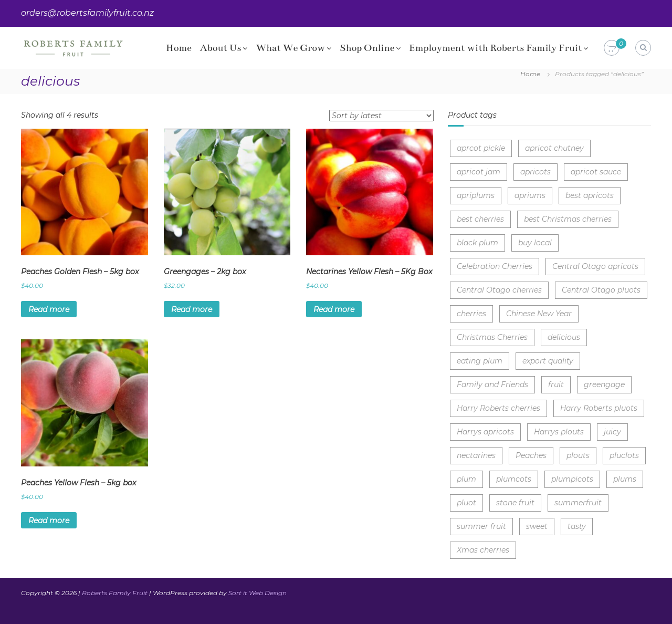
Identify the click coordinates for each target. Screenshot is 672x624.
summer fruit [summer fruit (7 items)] (481, 526)
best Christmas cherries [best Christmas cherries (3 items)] (568, 219)
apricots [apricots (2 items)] (535, 172)
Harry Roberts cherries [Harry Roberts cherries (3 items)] (498, 408)
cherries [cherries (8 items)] (471, 314)
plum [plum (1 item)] (466, 479)
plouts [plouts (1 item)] (578, 455)
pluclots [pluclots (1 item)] (624, 455)
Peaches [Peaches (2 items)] (531, 455)
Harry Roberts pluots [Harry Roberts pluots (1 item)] (599, 408)
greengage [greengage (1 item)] (604, 384)
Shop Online (367, 48)
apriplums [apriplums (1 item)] (476, 195)
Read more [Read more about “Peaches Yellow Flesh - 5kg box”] (49, 521)
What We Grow (290, 48)
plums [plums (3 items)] (625, 479)
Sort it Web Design (258, 593)
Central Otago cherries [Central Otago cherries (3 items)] (499, 290)
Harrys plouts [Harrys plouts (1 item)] (559, 432)
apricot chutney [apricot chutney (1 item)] (554, 148)
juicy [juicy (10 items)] (612, 432)
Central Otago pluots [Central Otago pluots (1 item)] (601, 290)
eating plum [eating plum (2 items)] (480, 361)
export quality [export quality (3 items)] (548, 361)
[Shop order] (381, 116)
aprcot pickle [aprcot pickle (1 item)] (481, 148)
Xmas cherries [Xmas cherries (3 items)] (483, 550)
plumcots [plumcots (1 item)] (514, 479)
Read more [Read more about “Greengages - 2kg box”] (192, 309)
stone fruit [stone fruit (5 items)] (515, 503)
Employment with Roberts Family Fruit (495, 48)
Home (179, 48)
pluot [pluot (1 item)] (466, 503)
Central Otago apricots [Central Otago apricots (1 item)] (595, 266)
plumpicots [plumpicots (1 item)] (572, 479)
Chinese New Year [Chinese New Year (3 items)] (539, 314)
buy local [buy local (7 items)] (535, 243)
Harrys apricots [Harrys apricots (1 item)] (485, 432)
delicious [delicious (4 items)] (564, 337)
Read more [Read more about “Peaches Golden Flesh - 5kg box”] (49, 309)
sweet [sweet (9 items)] (537, 526)
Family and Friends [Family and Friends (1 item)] (492, 384)
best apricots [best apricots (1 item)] (590, 195)
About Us (221, 48)
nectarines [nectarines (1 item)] (476, 455)
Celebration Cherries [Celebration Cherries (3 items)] (495, 266)
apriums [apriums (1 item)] (530, 195)
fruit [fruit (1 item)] (556, 384)
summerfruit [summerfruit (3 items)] (578, 503)
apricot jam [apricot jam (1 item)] (479, 172)
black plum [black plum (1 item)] (477, 243)
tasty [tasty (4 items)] (577, 526)
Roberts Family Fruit (115, 593)
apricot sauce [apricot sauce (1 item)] (596, 172)
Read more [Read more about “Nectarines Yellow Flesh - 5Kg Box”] (334, 309)
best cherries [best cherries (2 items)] (480, 219)
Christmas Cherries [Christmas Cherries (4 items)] (492, 337)
